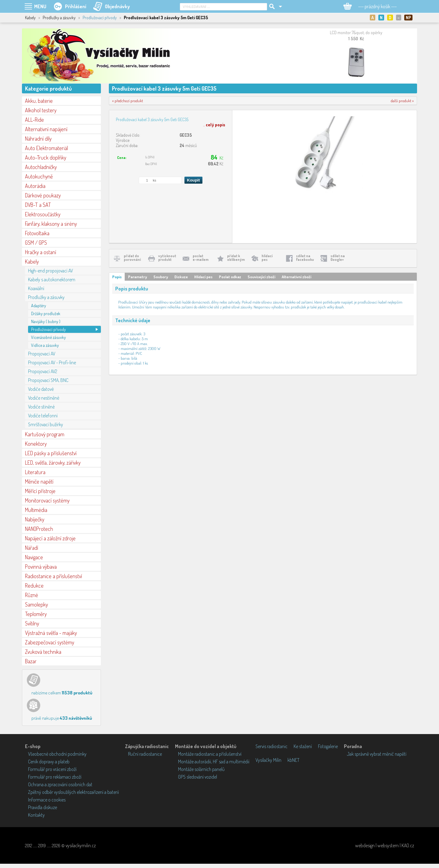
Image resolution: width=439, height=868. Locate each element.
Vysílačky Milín (268, 760)
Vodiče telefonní (43, 416)
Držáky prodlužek (46, 313)
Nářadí (32, 548)
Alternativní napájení (46, 129)
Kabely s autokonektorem (52, 279)
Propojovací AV (42, 354)
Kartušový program (45, 434)
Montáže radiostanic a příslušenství (210, 754)
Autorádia (35, 186)
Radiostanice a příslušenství (54, 576)
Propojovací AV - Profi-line (52, 362)
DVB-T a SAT (38, 205)
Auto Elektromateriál (46, 148)
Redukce (34, 585)
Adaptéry (39, 306)
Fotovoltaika (37, 233)
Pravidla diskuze (43, 807)
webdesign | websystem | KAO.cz (385, 845)
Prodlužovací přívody (100, 18)
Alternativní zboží (296, 277)
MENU (40, 6)
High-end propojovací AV (50, 271)
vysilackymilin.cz (81, 845)
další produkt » (402, 101)
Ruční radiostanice (145, 754)
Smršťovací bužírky (46, 424)
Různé (32, 595)
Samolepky (36, 604)
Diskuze (181, 277)
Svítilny (32, 623)
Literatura (35, 472)
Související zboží (261, 277)
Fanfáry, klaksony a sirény (51, 224)
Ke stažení (303, 746)
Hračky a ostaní (41, 252)
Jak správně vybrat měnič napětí (377, 754)
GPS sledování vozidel (198, 777)
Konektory (36, 444)
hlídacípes (267, 258)
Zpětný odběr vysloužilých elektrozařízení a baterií (73, 792)
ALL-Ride (34, 120)
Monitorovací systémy (47, 500)
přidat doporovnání (132, 258)
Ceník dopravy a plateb (49, 762)
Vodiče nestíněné (44, 398)
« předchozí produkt (128, 101)
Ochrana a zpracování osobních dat (60, 784)
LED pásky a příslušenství (51, 453)
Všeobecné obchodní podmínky (57, 754)
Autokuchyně (39, 176)
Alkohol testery (41, 110)
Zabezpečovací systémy (50, 642)
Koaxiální (36, 288)
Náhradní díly (38, 139)
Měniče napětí (39, 481)
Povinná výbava (41, 567)
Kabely (32, 261)
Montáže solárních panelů (201, 769)
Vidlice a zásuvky (45, 345)
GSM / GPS (36, 243)
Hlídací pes (203, 277)
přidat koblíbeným (236, 258)
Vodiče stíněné (41, 407)
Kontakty (36, 815)
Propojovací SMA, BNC (48, 380)
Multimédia (36, 510)
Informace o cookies (47, 800)
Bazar (31, 661)
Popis (117, 277)
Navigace (34, 557)
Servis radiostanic (271, 746)
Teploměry (36, 614)
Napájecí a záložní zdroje (50, 538)
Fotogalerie (328, 746)
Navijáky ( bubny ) (46, 321)
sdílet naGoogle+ (338, 258)
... (214, 125)
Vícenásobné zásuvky (48, 337)
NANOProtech (39, 529)
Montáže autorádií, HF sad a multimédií (214, 762)
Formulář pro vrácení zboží (52, 769)
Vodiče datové (41, 389)
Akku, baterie (39, 101)
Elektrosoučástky (43, 214)
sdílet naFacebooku (305, 258)
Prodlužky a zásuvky (46, 297)
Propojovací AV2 (43, 371)
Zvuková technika (43, 652)
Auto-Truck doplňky (46, 157)
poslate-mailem (201, 258)
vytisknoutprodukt (167, 258)
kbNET (293, 760)
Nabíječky (35, 519)
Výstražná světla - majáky (51, 633)
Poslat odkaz (230, 277)
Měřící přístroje (40, 491)
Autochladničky (41, 167)
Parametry (137, 277)
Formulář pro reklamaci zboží (55, 777)
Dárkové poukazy (43, 195)
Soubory (161, 277)
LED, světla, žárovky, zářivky (53, 463)
